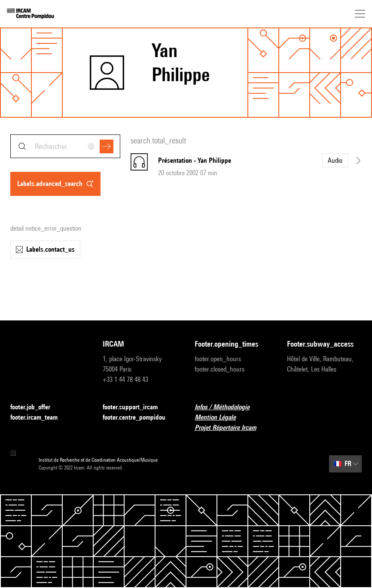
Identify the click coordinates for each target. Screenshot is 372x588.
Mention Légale (220, 418)
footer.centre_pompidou (139, 418)
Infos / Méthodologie (227, 407)
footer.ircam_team (39, 418)
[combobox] (65, 146)
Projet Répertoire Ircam (230, 428)
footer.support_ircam (135, 407)
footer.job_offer (35, 407)
